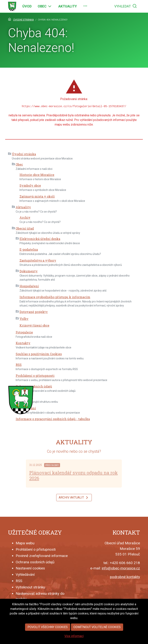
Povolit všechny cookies (48, 635)
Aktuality (23, 207)
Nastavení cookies (30, 568)
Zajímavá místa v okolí (37, 196)
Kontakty (23, 343)
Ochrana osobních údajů (34, 386)
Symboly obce (30, 185)
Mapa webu (25, 543)
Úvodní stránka (24, 154)
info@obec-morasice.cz (121, 568)
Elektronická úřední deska (40, 239)
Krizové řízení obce (34, 325)
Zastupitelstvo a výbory (38, 260)
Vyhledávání (25, 575)
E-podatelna (29, 249)
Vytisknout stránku (30, 587)
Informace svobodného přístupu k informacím (55, 297)
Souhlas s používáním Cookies (39, 354)
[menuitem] (27, 6)
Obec (19, 164)
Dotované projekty (34, 312)
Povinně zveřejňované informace (42, 556)
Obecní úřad (25, 228)
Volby (24, 319)
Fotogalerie (24, 332)
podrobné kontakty (125, 577)
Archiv (25, 217)
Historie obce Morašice (37, 175)
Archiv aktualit (74, 498)
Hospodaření (29, 286)
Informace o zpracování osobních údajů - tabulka (53, 419)
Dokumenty (29, 271)
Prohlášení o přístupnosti (35, 376)
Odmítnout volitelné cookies (97, 635)
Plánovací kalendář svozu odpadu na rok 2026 (74, 475)
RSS (19, 365)
